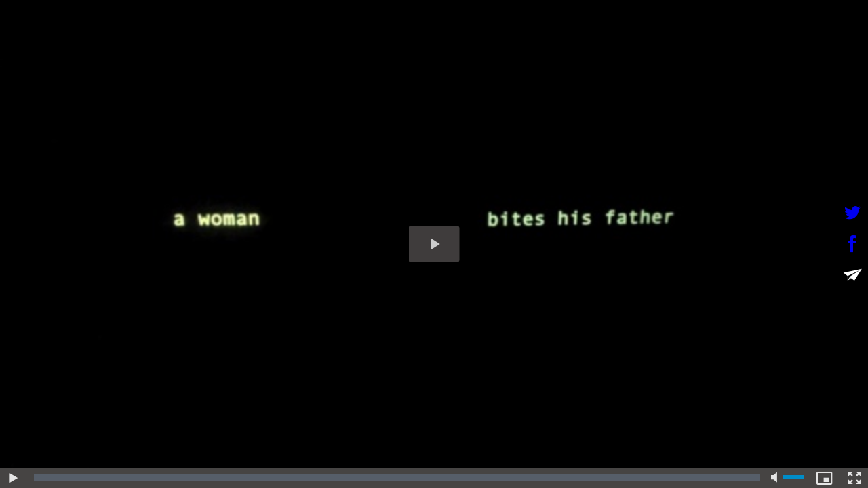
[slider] (397, 478)
